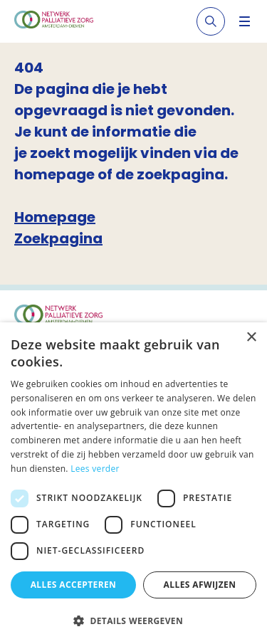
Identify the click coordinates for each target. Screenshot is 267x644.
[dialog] (133, 483)
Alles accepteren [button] (74, 585)
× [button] (251, 338)
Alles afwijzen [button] (200, 585)
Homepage (55, 217)
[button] (133, 621)
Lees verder (95, 469)
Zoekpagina (58, 238)
